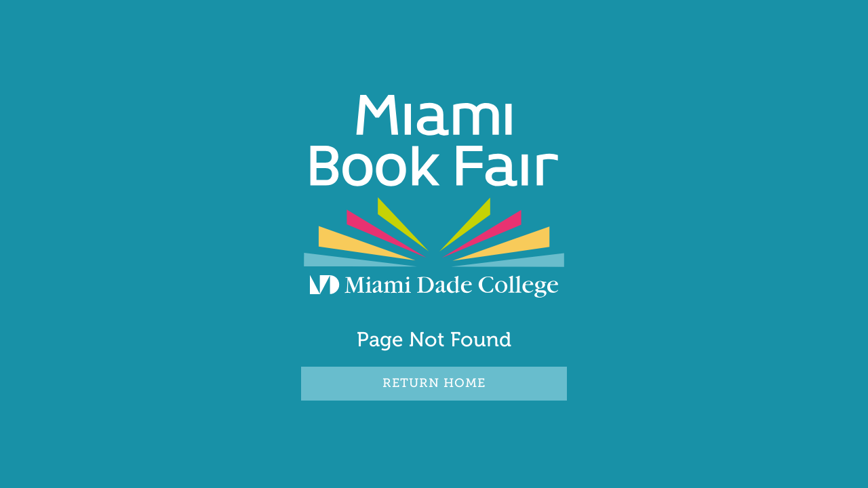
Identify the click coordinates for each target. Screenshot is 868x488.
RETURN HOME (434, 383)
